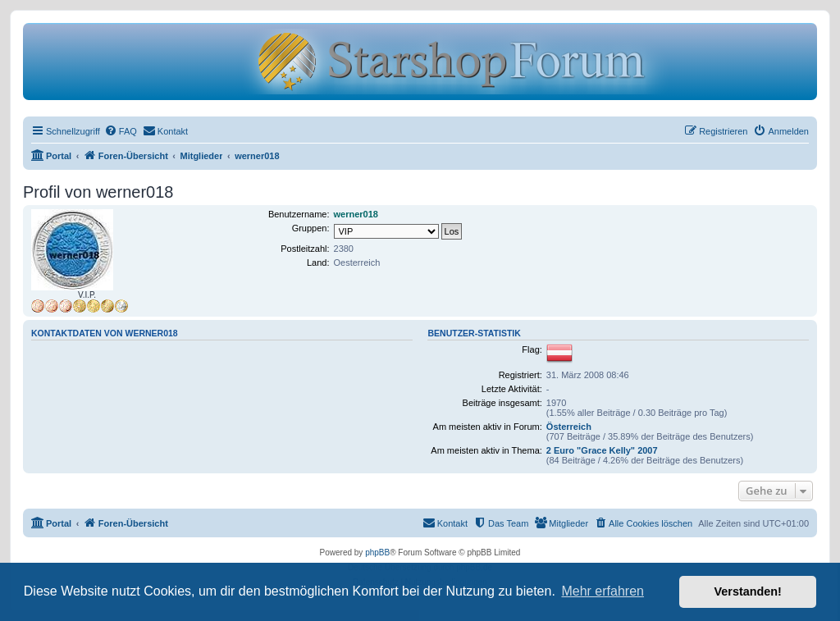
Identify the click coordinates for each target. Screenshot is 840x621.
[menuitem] (121, 131)
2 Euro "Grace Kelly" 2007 (602, 450)
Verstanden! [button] (748, 591)
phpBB (377, 553)
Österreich (569, 427)
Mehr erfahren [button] (603, 591)
